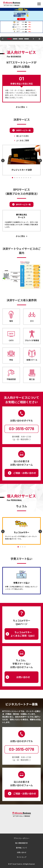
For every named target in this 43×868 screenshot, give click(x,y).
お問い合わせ (23, 677)
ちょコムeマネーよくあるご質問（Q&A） (23, 634)
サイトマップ (22, 857)
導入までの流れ (23, 136)
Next (33, 40)
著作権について (22, 848)
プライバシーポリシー (22, 838)
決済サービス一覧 (23, 130)
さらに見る (20, 107)
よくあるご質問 (23, 140)
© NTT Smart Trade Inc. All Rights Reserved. (22, 864)
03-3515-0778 (22, 429)
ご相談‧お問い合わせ (25, 473)
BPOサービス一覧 (23, 204)
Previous (3, 40)
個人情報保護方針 (22, 843)
